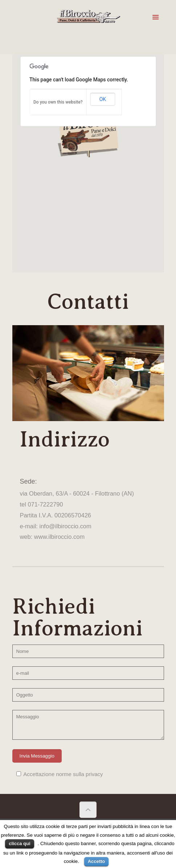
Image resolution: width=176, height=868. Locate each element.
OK (103, 99)
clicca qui (19, 843)
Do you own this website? (58, 102)
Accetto (97, 861)
